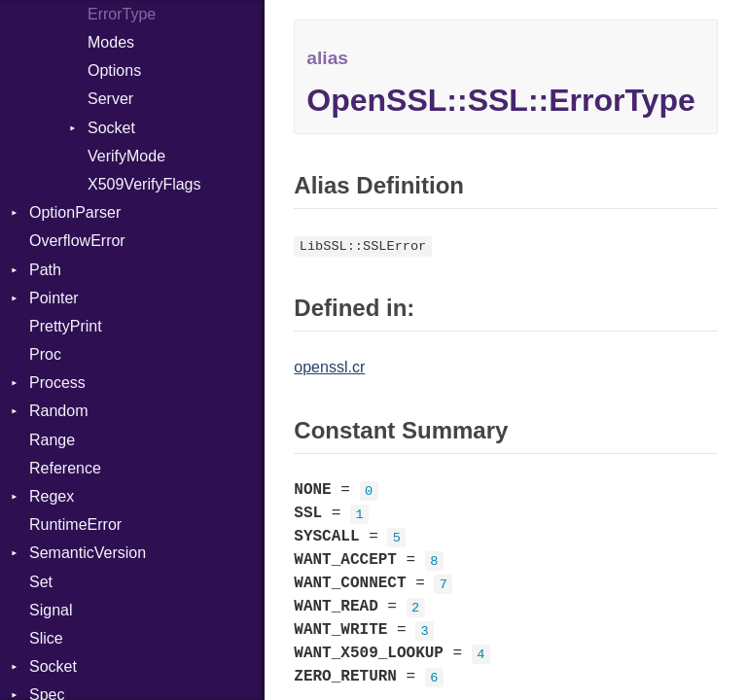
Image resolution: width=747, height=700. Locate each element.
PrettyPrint (66, 326)
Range (52, 440)
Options (114, 70)
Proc (45, 354)
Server (110, 99)
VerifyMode (126, 156)
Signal (51, 610)
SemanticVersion (88, 553)
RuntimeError (75, 525)
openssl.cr (329, 367)
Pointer (54, 298)
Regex (52, 496)
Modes (111, 42)
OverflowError (77, 241)
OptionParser (75, 212)
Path (45, 270)
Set (41, 582)
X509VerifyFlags (144, 184)
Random (58, 411)
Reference (65, 468)
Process (57, 383)
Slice (46, 638)
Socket (111, 128)
